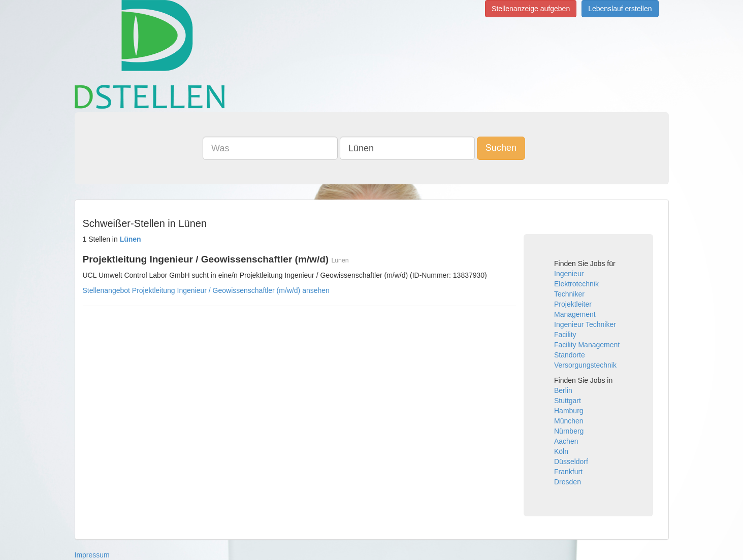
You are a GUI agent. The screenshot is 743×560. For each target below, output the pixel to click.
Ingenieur (569, 274)
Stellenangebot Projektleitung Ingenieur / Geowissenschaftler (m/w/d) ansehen (206, 290)
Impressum (92, 555)
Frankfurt (568, 472)
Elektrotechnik (576, 284)
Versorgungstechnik (585, 365)
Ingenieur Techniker (585, 324)
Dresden (568, 482)
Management (575, 314)
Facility (565, 335)
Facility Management (587, 345)
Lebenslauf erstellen (620, 9)
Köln (561, 451)
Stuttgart (568, 401)
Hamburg (569, 411)
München (569, 421)
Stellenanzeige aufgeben (531, 9)
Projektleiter (573, 304)
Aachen (566, 441)
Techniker (569, 294)
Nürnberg (569, 431)
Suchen (501, 148)
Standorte (570, 355)
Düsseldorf (571, 462)
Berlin (563, 390)
